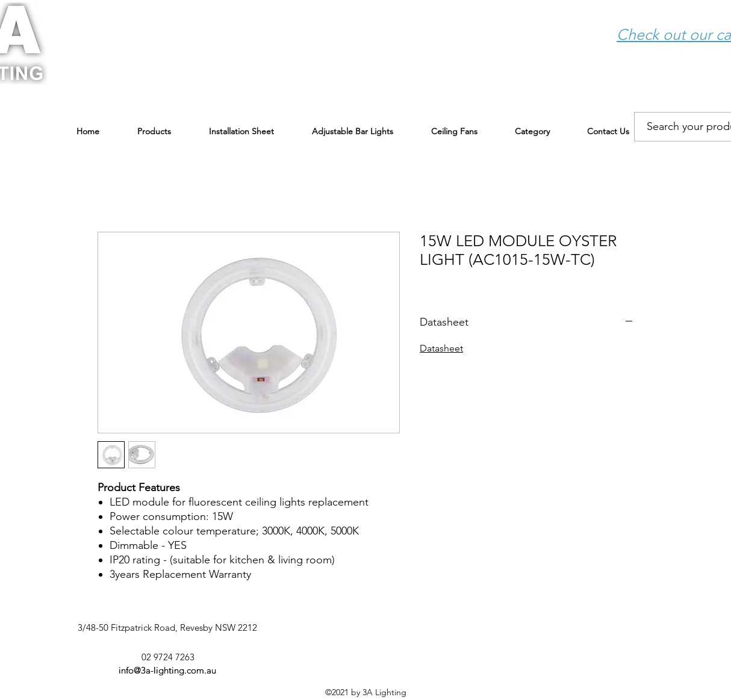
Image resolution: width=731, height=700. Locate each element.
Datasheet (441, 348)
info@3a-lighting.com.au (167, 670)
